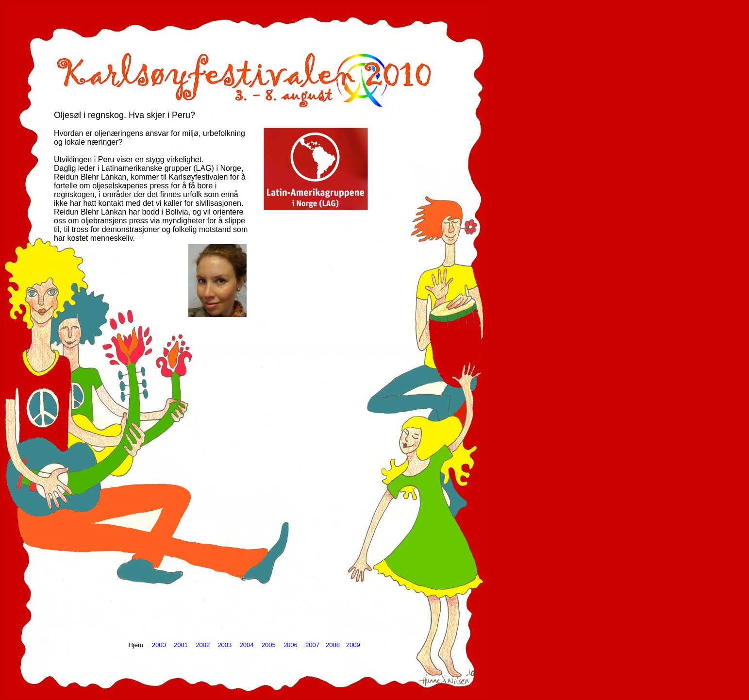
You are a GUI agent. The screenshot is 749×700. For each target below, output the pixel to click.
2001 (181, 645)
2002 (203, 645)
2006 (291, 645)
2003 (225, 645)
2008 (333, 645)
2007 (312, 645)
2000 (159, 645)
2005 (269, 645)
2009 (353, 645)
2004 (247, 645)
